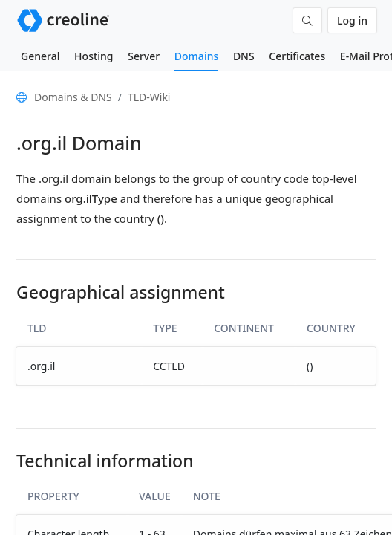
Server (144, 56)
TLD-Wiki (149, 97)
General (40, 56)
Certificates (297, 56)
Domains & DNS (73, 97)
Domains (196, 56)
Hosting (94, 56)
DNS (244, 56)
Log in (352, 20)
